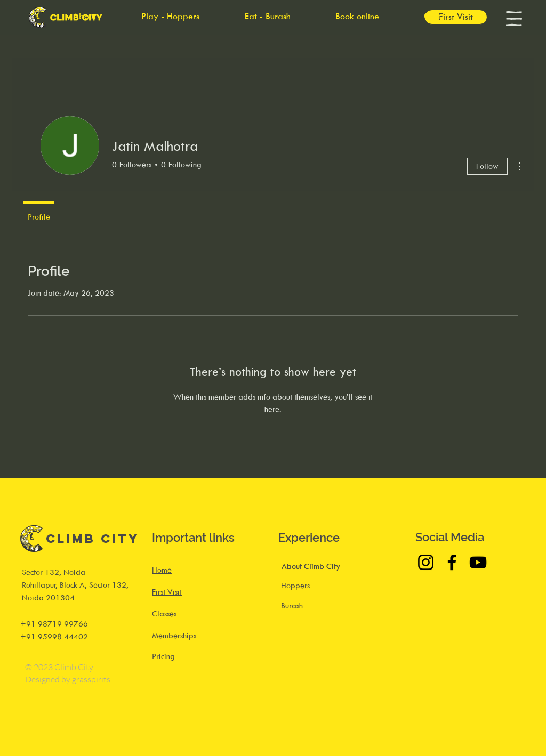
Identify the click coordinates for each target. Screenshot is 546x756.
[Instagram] (426, 562)
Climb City (93, 539)
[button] (514, 19)
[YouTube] (478, 562)
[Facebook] (452, 562)
